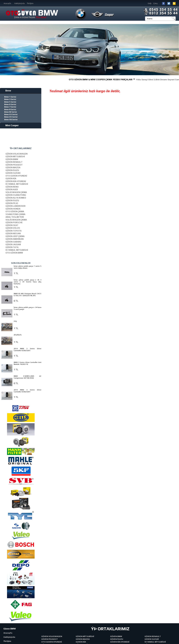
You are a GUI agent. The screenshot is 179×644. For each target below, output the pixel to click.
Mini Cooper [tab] (10, 125)
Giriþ (150, 3)
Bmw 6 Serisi (10, 104)
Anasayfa (7, 3)
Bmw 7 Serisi (10, 107)
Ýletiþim (30, 3)
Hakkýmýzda (19, 3)
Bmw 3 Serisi (10, 99)
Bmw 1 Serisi (10, 97)
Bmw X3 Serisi (11, 114)
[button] (177, 50)
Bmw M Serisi (11, 112)
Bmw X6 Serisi (11, 119)
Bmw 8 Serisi (10, 109)
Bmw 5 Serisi (10, 102)
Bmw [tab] (6, 91)
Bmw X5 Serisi (11, 117)
